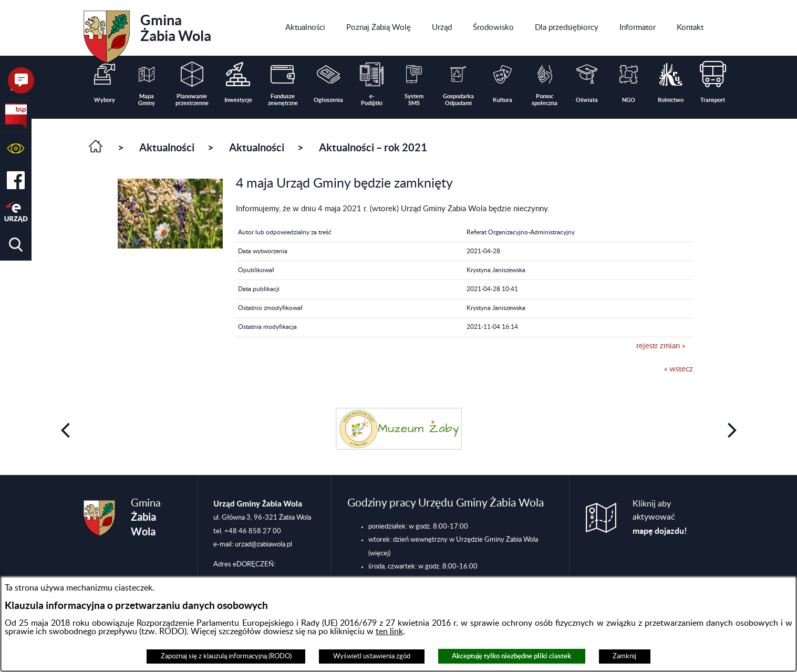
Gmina (147, 33)
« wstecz (679, 369)
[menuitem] (305, 28)
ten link (389, 632)
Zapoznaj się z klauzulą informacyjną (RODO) (226, 656)
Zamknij (624, 656)
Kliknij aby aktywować (660, 518)
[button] (16, 148)
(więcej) (379, 553)
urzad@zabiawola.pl (263, 544)
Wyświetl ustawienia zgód (372, 656)
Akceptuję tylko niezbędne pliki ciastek (511, 656)
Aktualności (167, 147)
